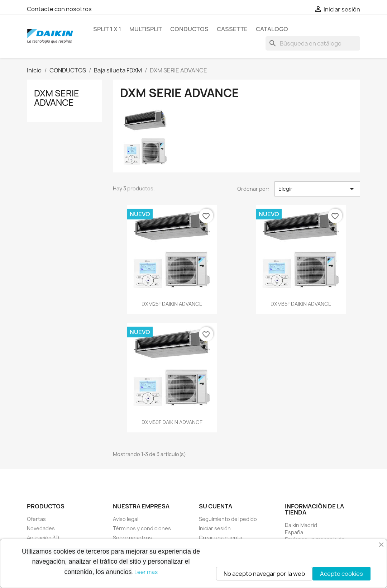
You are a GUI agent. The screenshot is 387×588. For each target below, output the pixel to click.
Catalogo (272, 29)
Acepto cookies (341, 574)
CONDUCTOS (189, 29)
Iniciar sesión (215, 528)
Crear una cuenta (221, 538)
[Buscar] (313, 43)
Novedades (41, 528)
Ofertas (36, 519)
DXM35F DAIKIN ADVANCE (301, 304)
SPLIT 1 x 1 (107, 29)
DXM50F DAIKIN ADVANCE (172, 422)
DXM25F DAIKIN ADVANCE (172, 304)
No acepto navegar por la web (264, 574)
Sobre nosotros (132, 538)
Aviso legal (126, 519)
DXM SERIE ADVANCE (57, 98)
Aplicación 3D (43, 538)
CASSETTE (232, 29)
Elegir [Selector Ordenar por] (317, 189)
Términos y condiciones (142, 528)
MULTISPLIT (146, 29)
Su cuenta (216, 506)
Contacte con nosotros (59, 9)
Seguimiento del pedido (228, 519)
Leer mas (146, 572)
